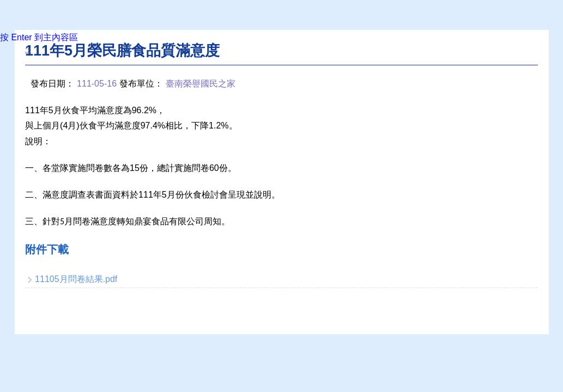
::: (28, 50)
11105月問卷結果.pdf (76, 279)
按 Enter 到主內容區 (39, 37)
